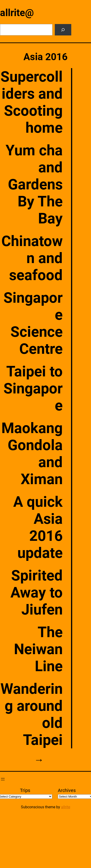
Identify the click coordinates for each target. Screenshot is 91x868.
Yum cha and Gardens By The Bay (34, 184)
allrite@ (17, 13)
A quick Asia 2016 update (38, 527)
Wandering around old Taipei (32, 714)
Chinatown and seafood (32, 258)
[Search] (63, 30)
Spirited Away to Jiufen (37, 592)
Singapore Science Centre (33, 323)
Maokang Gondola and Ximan (32, 454)
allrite (66, 807)
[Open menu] (3, 779)
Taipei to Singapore (33, 388)
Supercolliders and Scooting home (32, 102)
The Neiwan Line (38, 649)
